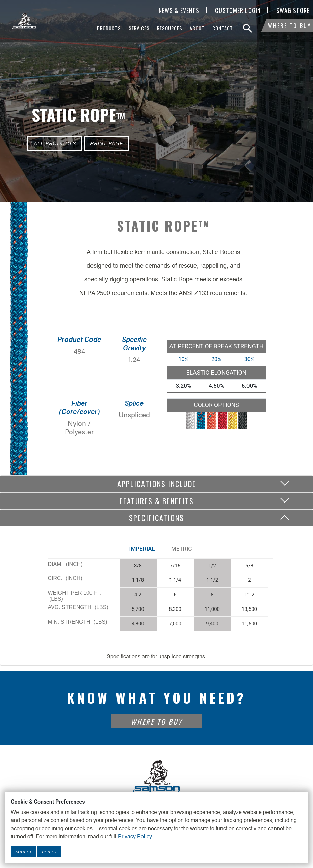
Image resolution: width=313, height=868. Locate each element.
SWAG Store (293, 10)
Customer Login (238, 10)
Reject (49, 852)
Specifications (156, 518)
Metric (182, 549)
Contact (223, 28)
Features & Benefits (157, 501)
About (197, 28)
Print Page (107, 143)
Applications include (157, 483)
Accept (23, 852)
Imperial (142, 549)
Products (109, 28)
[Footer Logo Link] (157, 776)
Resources (170, 28)
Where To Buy (290, 28)
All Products (55, 143)
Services (139, 28)
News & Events (179, 10)
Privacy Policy (135, 837)
